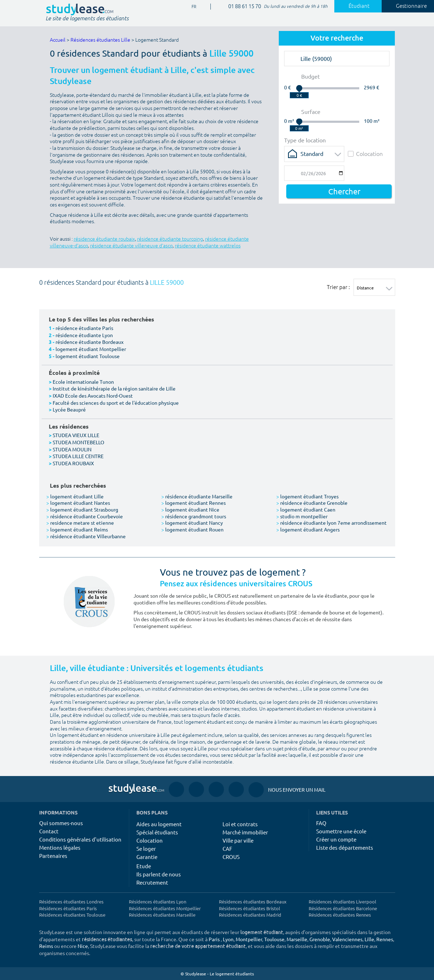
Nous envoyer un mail (287, 790)
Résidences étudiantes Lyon (158, 902)
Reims (46, 946)
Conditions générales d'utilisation (80, 839)
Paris (214, 939)
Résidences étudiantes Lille (100, 40)
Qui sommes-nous (61, 823)
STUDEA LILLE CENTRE (78, 456)
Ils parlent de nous (159, 874)
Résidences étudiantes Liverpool (343, 902)
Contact (49, 831)
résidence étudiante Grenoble (312, 503)
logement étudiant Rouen (192, 529)
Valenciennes (347, 939)
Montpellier (249, 939)
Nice (83, 946)
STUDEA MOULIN (72, 449)
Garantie (147, 857)
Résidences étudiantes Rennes (340, 915)
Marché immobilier (245, 832)
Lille (369, 939)
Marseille (297, 939)
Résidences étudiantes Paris (68, 908)
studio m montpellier (302, 516)
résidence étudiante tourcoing (170, 239)
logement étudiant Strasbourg (82, 509)
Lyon (228, 939)
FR (191, 7)
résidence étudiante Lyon (84, 335)
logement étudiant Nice (190, 509)
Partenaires (53, 856)
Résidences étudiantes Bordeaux (253, 902)
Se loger (146, 848)
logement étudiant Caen (306, 509)
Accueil (58, 40)
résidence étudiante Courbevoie (85, 516)
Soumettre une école (341, 831)
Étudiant (355, 6)
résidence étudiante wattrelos (208, 246)
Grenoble (320, 939)
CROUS (231, 857)
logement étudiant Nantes (78, 503)
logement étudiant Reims (77, 529)
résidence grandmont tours (194, 516)
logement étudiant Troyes (307, 496)
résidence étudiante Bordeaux (90, 342)
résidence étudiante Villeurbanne (86, 536)
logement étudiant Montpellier (91, 349)
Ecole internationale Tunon (83, 382)
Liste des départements (345, 847)
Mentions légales (60, 847)
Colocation (365, 154)
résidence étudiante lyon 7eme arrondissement (331, 523)
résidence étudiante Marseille (197, 496)
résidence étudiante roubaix (104, 239)
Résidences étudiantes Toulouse (72, 915)
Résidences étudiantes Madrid (250, 915)
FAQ (321, 823)
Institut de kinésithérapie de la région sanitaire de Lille (114, 388)
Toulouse (274, 939)
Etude (144, 866)
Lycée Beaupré (69, 409)
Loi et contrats (240, 824)
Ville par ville (238, 840)
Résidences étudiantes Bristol (250, 908)
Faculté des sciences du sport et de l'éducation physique (116, 403)
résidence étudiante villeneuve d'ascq (131, 246)
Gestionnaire (407, 6)
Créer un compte (336, 839)
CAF (227, 848)
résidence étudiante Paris (84, 328)
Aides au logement (159, 824)
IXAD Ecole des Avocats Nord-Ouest (93, 395)
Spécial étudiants (157, 832)
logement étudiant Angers (308, 529)
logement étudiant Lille (75, 496)
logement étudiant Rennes (194, 503)
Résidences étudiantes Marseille (162, 915)
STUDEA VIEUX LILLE (76, 435)
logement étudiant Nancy (192, 523)
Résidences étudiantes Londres (71, 902)
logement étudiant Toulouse (88, 356)
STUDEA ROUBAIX (73, 463)
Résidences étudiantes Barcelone (343, 908)
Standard (312, 153)
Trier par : (338, 287)
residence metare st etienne (80, 523)
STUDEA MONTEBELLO (79, 442)
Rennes (385, 939)
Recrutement (152, 882)
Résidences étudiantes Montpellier (165, 908)
